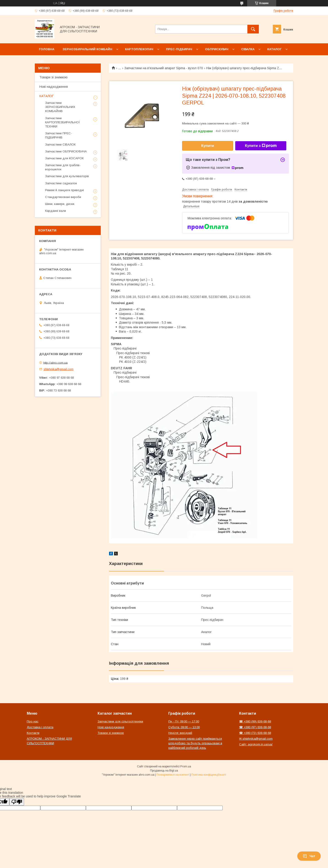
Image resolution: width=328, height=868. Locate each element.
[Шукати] (253, 29)
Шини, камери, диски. (60, 204)
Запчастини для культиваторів (67, 176)
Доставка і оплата (40, 727)
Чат (309, 856)
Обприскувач (217, 49)
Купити (208, 146)
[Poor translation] (17, 802)
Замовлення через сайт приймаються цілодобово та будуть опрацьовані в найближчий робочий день (195, 743)
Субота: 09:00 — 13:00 (184, 727)
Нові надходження (54, 87)
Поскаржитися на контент (173, 775)
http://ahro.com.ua (55, 362)
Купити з (261, 146)
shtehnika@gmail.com (59, 369)
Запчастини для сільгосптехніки (120, 721)
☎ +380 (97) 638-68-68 (255, 727)
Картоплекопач (139, 49)
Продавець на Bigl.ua (164, 771)
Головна (47, 49)
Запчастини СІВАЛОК (60, 145)
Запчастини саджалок (61, 183)
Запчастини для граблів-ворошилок (63, 167)
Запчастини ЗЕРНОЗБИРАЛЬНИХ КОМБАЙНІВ (60, 107)
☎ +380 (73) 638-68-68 (255, 733)
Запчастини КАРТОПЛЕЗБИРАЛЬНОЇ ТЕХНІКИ (63, 122)
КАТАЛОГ (46, 96)
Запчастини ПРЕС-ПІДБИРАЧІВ (59, 135)
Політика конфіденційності (209, 775)
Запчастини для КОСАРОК (64, 158)
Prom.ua (186, 766)
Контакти (33, 733)
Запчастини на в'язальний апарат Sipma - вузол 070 (164, 68)
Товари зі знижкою (53, 77)
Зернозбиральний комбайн (87, 49)
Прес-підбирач (179, 49)
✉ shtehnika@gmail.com (256, 739)
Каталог (274, 49)
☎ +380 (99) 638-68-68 (255, 721)
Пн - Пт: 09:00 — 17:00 (184, 721)
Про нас (33, 721)
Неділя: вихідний (180, 733)
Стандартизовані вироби (63, 197)
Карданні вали (56, 211)
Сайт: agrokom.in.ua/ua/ (256, 744)
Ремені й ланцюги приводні (64, 190)
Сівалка (248, 49)
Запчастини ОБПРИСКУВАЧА (66, 151)
